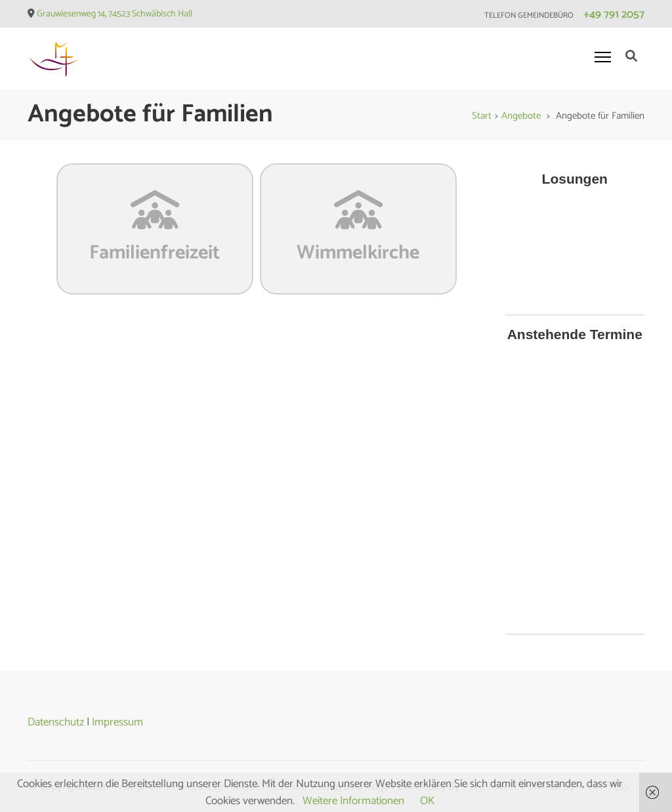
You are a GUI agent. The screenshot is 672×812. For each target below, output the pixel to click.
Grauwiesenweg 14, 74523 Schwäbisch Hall (115, 14)
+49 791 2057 (614, 14)
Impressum (117, 722)
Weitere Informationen (353, 801)
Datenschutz (56, 722)
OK (427, 801)
